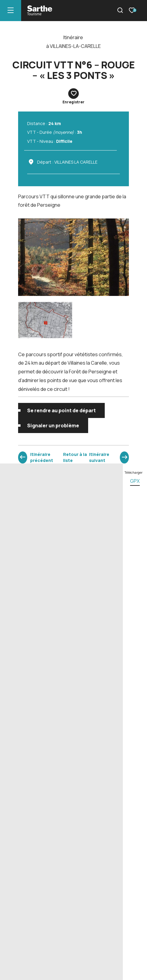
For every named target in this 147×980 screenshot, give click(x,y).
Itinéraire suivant (99, 457)
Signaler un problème (53, 426)
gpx (135, 481)
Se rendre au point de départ (61, 410)
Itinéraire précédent (42, 457)
